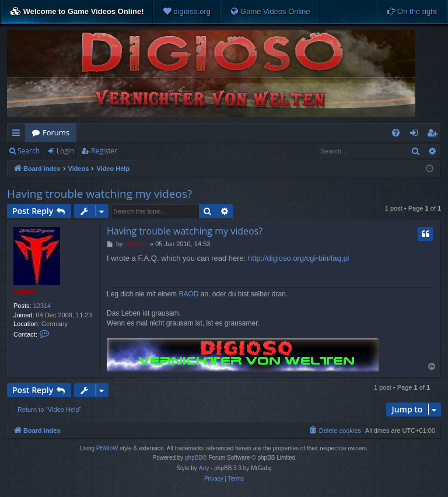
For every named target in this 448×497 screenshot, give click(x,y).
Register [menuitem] (435, 135)
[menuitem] (187, 12)
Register (104, 151)
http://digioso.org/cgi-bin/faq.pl (298, 258)
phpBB (194, 458)
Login (65, 151)
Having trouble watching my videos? (99, 194)
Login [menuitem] (416, 135)
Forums (56, 132)
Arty (204, 468)
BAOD (188, 294)
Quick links (18, 135)
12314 (42, 306)
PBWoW (107, 448)
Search (29, 151)
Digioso (25, 291)
